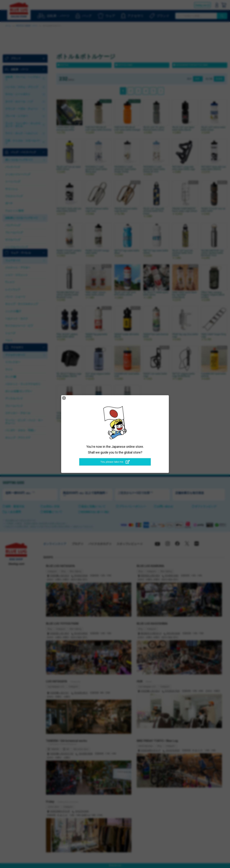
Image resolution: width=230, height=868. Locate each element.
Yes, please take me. (115, 462)
